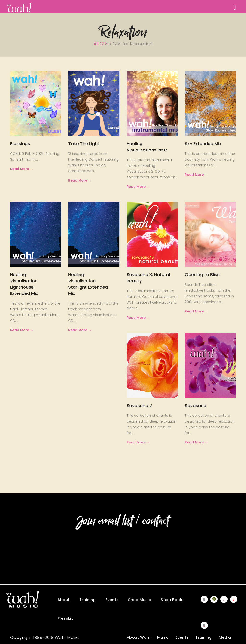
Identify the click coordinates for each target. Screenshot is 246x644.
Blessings (20, 144)
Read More (20, 169)
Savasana (196, 406)
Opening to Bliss (202, 275)
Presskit (65, 618)
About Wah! (138, 637)
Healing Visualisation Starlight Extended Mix (88, 284)
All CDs (101, 44)
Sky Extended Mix (203, 144)
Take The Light (84, 144)
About (64, 600)
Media (225, 637)
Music (163, 637)
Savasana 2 (139, 406)
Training (87, 600)
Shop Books (173, 600)
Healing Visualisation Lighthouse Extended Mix (24, 284)
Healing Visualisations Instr (147, 147)
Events (112, 600)
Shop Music (140, 600)
